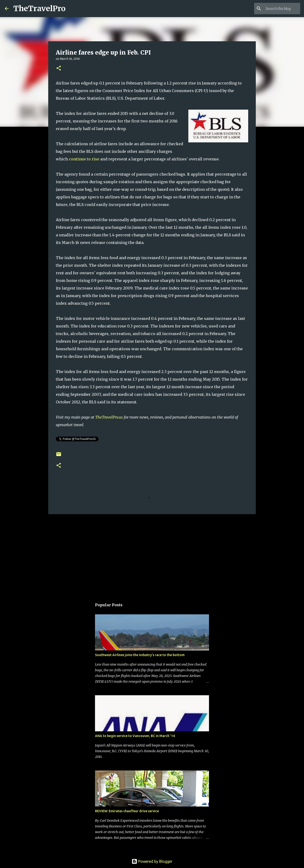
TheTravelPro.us (109, 417)
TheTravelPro (39, 9)
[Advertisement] (152, 555)
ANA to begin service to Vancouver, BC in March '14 (135, 736)
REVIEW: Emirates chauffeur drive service (127, 811)
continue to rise (84, 159)
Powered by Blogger (152, 861)
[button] (59, 68)
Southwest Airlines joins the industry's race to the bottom (140, 655)
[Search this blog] (275, 9)
